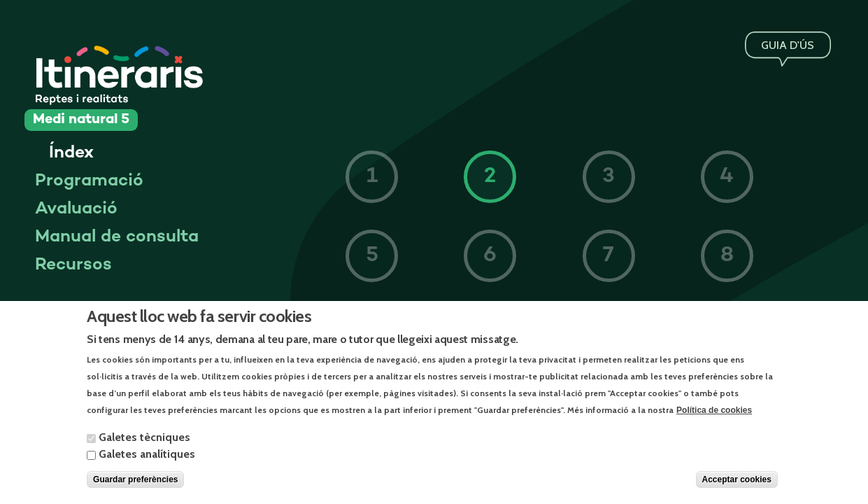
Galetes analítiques (147, 464)
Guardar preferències (135, 489)
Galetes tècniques (144, 447)
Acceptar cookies (737, 489)
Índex (71, 153)
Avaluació (76, 209)
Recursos (73, 265)
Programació (89, 181)
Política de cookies (714, 419)
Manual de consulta (117, 237)
